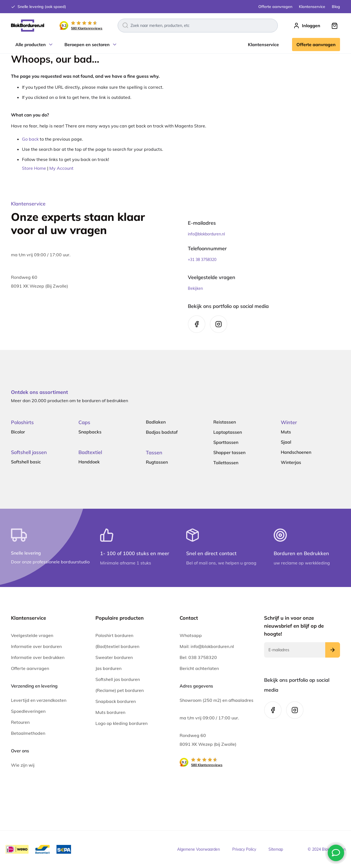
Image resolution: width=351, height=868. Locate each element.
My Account (61, 168)
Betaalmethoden (28, 733)
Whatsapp (191, 635)
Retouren (20, 722)
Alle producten (31, 44)
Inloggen (311, 26)
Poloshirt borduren (114, 635)
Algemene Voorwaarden (199, 849)
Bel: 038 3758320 (198, 657)
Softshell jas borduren (118, 679)
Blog (336, 7)
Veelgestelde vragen (32, 635)
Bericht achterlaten (199, 668)
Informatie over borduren (36, 646)
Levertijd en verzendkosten (39, 700)
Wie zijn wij (23, 765)
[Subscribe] (333, 650)
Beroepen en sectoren (87, 44)
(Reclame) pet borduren (120, 690)
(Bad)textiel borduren (117, 646)
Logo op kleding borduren (121, 723)
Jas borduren (108, 668)
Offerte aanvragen (275, 7)
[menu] (175, 44)
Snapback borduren (116, 701)
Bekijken (195, 288)
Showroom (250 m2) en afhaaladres (216, 700)
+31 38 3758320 (202, 260)
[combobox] (198, 26)
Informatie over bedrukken (38, 657)
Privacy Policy (244, 849)
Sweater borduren (114, 657)
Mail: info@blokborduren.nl (207, 646)
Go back (30, 139)
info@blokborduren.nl (206, 234)
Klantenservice (312, 7)
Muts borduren (110, 712)
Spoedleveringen (28, 711)
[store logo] (28, 26)
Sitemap (276, 849)
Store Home (34, 168)
